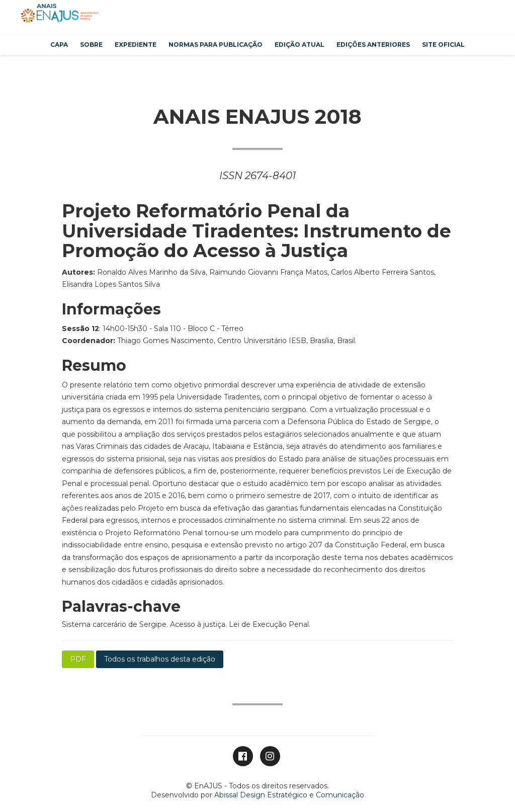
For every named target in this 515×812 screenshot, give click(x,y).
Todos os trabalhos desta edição (160, 659)
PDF (78, 659)
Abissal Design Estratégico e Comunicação (289, 795)
